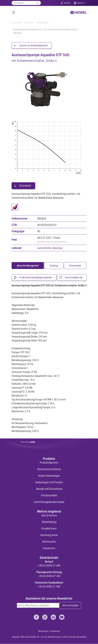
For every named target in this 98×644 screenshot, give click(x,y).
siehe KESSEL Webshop (50, 248)
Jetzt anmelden (70, 606)
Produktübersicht (49, 463)
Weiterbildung (49, 522)
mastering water (49, 535)
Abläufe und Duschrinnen (49, 489)
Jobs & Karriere (49, 515)
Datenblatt (25, 186)
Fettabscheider (49, 495)
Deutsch (81, 3)
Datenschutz (49, 542)
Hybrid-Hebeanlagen (49, 476)
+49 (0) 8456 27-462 (49, 586)
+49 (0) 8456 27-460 (49, 565)
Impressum (49, 548)
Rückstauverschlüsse (49, 469)
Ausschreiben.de (74, 278)
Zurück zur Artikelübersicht (34, 46)
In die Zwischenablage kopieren (36, 278)
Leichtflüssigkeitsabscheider (49, 502)
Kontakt (67, 3)
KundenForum (49, 529)
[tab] (28, 266)
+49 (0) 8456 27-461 (49, 576)
